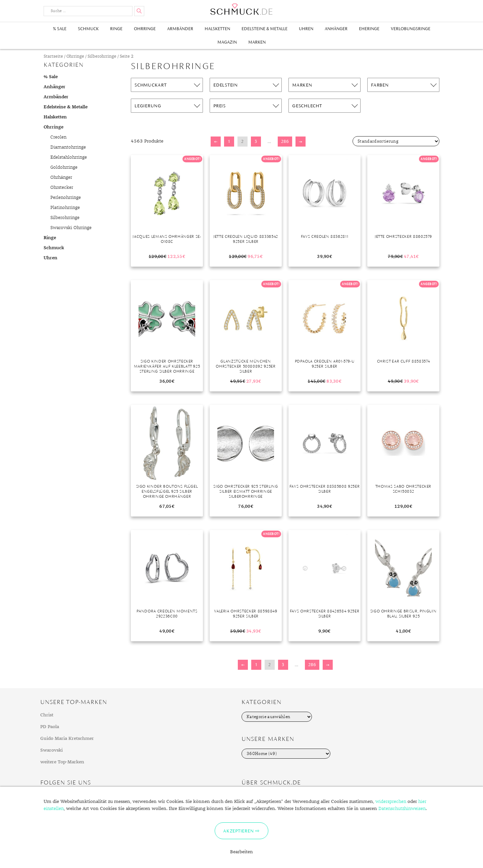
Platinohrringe (65, 208)
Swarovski (51, 750)
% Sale (60, 29)
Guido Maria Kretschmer (67, 739)
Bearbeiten (241, 852)
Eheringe (369, 29)
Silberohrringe (102, 57)
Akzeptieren (238, 831)
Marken (257, 42)
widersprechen (391, 802)
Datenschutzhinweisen (402, 809)
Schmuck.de (241, 9)
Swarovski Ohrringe (71, 228)
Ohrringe (145, 29)
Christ (47, 715)
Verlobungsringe (411, 29)
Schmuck (88, 29)
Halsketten (217, 29)
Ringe (116, 29)
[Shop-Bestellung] (396, 141)
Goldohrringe (64, 167)
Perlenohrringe (66, 198)
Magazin (227, 42)
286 (285, 141)
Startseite (53, 57)
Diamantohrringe (68, 147)
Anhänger (336, 29)
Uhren (306, 29)
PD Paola (50, 727)
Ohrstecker (62, 187)
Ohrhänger (61, 177)
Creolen (58, 137)
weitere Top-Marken (62, 762)
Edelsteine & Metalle (264, 29)
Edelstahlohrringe (69, 157)
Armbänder (180, 29)
